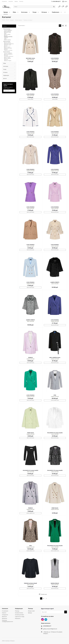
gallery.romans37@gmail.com (50, 629)
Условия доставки (19, 615)
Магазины (5, 618)
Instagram (42, 619)
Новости (4, 613)
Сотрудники (5, 615)
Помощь (17, 611)
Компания (5, 609)
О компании (5, 611)
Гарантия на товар (20, 617)
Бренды (30, 613)
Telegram (46, 619)
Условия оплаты (19, 613)
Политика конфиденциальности (8, 621)
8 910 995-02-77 (47, 626)
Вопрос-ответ (31, 611)
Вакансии (4, 617)
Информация (19, 609)
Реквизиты (18, 618)
